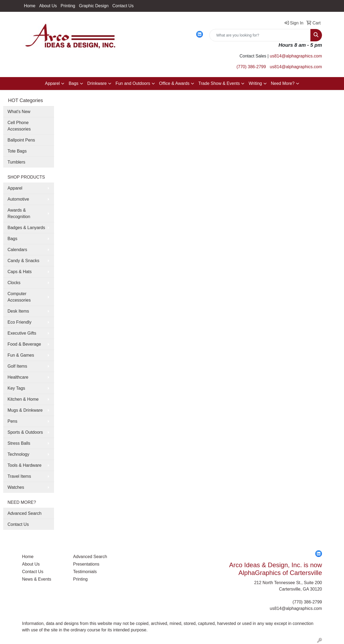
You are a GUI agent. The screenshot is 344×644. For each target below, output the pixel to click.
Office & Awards (174, 83)
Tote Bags (17, 151)
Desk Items (18, 311)
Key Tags (16, 388)
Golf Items (17, 366)
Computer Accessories (19, 297)
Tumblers (16, 162)
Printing (68, 6)
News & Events (37, 579)
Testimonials (85, 572)
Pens (12, 421)
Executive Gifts (22, 333)
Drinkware (97, 83)
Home (30, 6)
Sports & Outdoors (25, 432)
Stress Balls (19, 443)
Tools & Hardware (24, 465)
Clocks (14, 283)
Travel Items (19, 476)
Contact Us (123, 6)
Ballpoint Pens (21, 140)
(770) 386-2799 (251, 67)
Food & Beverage (24, 344)
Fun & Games (21, 355)
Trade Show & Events (219, 83)
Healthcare (18, 377)
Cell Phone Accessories (19, 126)
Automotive (18, 199)
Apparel (52, 83)
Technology (18, 454)
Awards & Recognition (19, 213)
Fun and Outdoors (133, 83)
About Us (48, 6)
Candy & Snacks (23, 261)
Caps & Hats (20, 272)
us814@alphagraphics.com (296, 56)
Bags (73, 83)
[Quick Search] (260, 35)
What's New (19, 112)
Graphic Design (94, 6)
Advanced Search (24, 513)
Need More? (283, 83)
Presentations (86, 564)
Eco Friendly (19, 322)
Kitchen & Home (23, 399)
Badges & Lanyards (26, 228)
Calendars (17, 250)
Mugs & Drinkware (25, 410)
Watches (16, 487)
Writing (255, 83)
